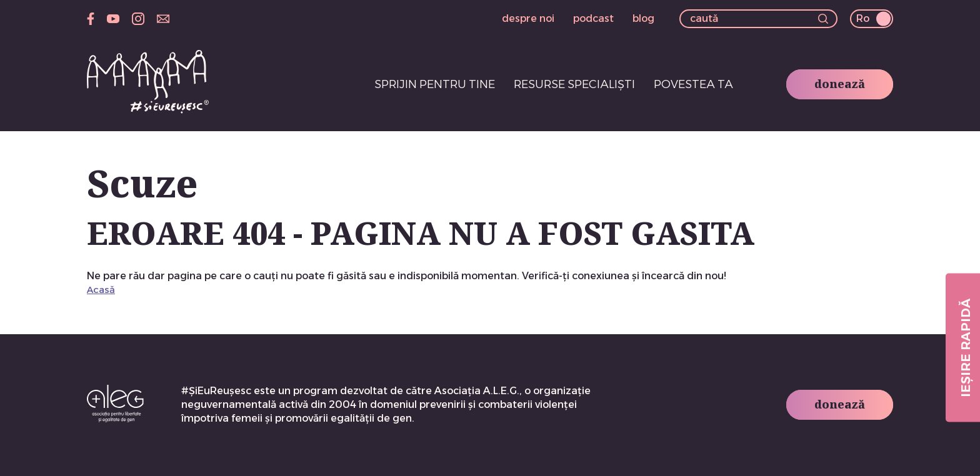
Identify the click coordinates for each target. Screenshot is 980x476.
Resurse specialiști (574, 84)
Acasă (101, 290)
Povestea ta (693, 84)
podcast (593, 18)
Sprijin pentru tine (435, 84)
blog (643, 18)
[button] (823, 20)
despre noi (528, 18)
